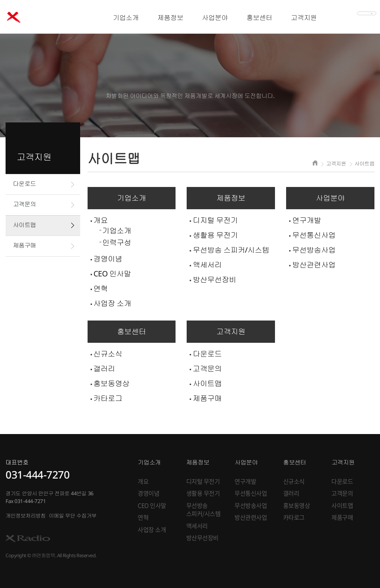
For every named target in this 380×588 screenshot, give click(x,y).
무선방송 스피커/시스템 (231, 250)
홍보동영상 (112, 383)
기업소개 (117, 231)
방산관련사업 (314, 265)
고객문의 (24, 204)
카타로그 (108, 398)
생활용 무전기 (215, 235)
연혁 (101, 288)
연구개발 (307, 220)
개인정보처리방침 (26, 515)
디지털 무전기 (215, 220)
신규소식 (108, 354)
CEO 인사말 (112, 274)
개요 (101, 220)
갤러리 (104, 369)
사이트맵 (24, 225)
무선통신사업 (314, 235)
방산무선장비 (214, 280)
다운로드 (24, 184)
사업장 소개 (112, 303)
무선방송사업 (314, 250)
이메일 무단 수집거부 (73, 515)
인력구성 (117, 242)
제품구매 (24, 245)
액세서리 (207, 265)
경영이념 (108, 259)
